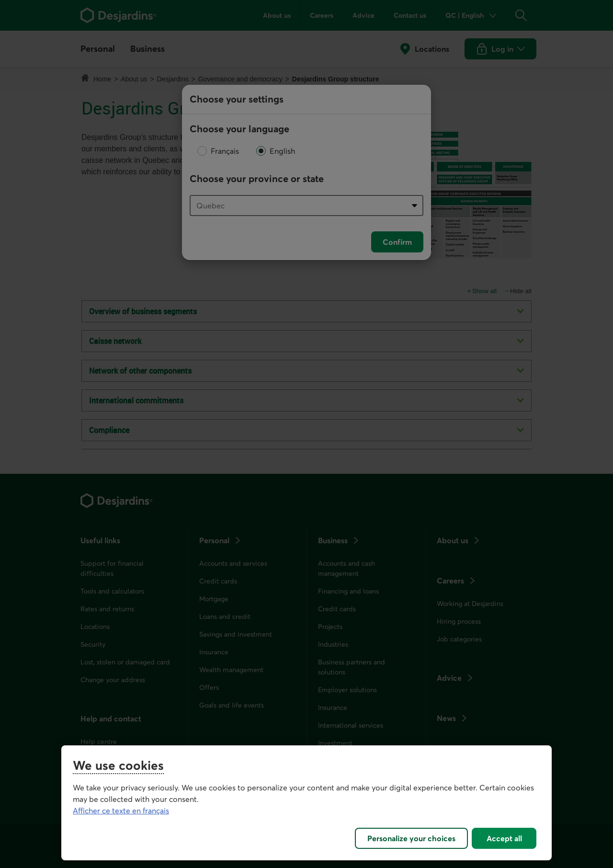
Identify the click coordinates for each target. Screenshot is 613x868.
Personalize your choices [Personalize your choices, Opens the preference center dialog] (411, 838)
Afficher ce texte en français (121, 811)
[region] (306, 803)
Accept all (504, 838)
